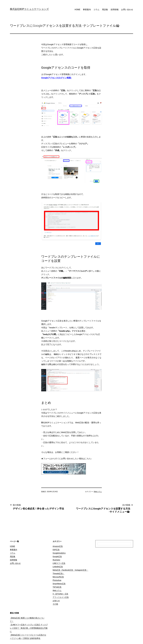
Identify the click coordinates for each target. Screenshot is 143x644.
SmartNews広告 (59, 584)
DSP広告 (56, 550)
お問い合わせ (127, 10)
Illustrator (56, 560)
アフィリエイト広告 (61, 597)
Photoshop (57, 580)
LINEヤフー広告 (59, 563)
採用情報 (115, 10)
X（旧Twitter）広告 (60, 594)
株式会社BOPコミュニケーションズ (29, 9)
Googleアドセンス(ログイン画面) (57, 78)
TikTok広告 (57, 587)
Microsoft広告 (58, 577)
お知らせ (56, 601)
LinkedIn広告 (58, 567)
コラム (96, 10)
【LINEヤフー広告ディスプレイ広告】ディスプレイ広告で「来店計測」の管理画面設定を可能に (29, 628)
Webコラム (98, 492)
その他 (55, 604)
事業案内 (87, 10)
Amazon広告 (58, 546)
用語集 (105, 10)
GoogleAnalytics (59, 553)
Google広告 (57, 556)
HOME (77, 10)
